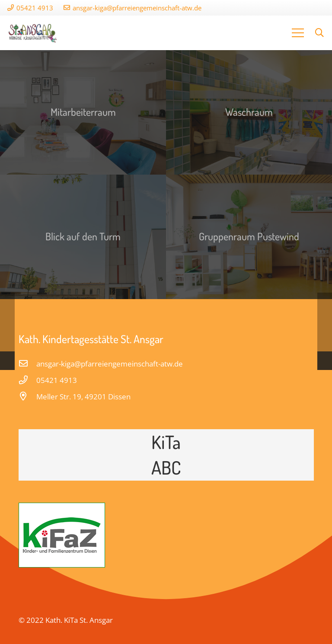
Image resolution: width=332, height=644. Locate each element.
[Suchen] (319, 33)
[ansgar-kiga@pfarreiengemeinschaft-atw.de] (28, 364)
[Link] (33, 33)
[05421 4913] (28, 380)
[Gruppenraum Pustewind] (249, 237)
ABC (166, 467)
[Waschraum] (249, 112)
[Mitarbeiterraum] (83, 112)
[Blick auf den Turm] (83, 237)
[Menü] (298, 33)
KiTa (166, 442)
